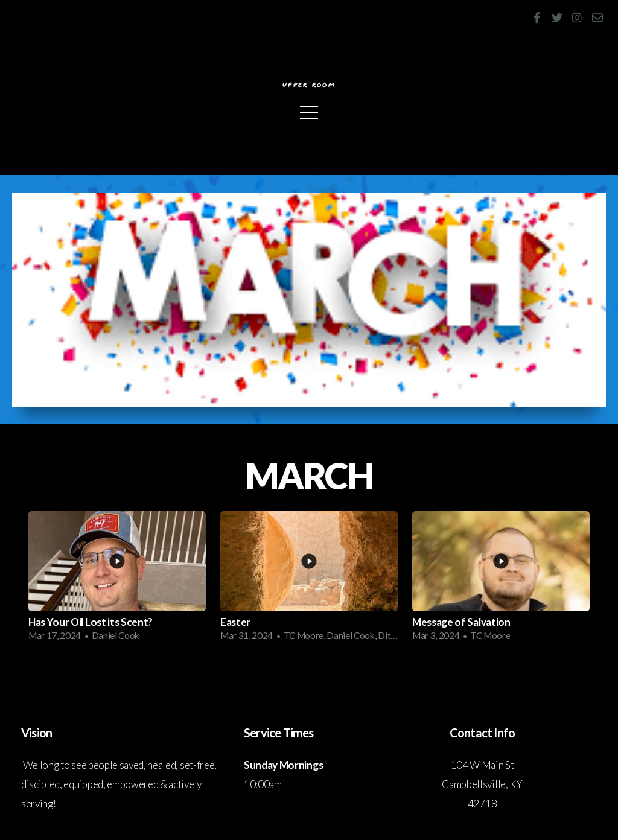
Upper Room (309, 86)
